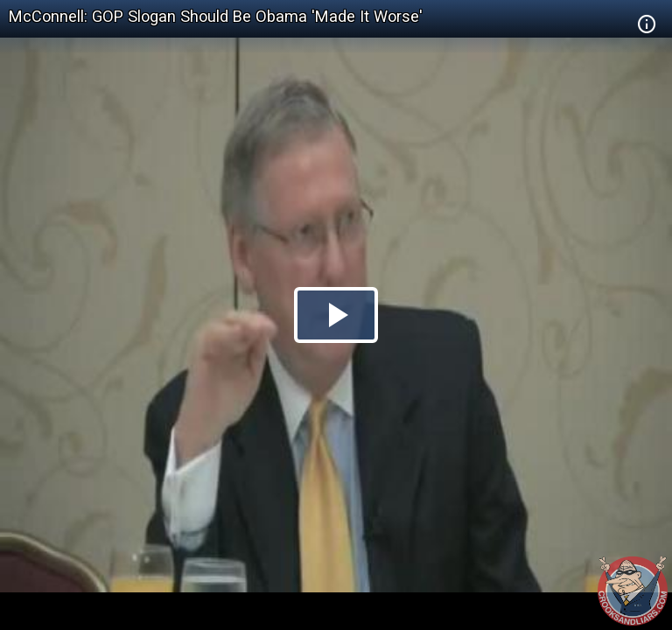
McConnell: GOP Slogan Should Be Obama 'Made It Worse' (216, 16)
